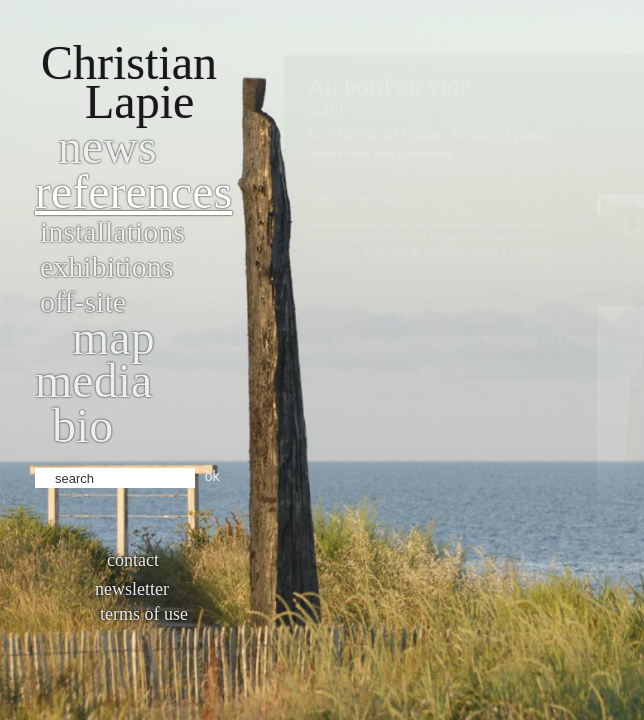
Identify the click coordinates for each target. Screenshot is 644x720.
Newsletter (132, 589)
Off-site (83, 301)
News (107, 146)
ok (212, 476)
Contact (133, 560)
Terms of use (144, 614)
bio (82, 425)
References (133, 191)
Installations (112, 231)
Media (93, 380)
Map (113, 337)
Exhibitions (106, 266)
